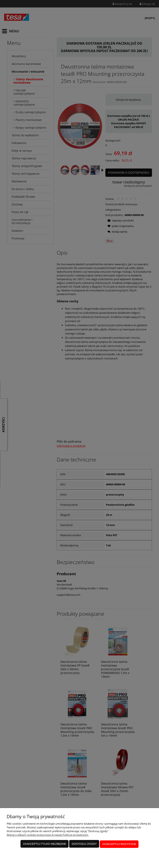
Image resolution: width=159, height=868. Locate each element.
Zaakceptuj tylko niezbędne (45, 844)
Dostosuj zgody (84, 844)
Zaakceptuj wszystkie (119, 844)
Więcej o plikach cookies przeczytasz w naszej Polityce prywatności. (48, 835)
